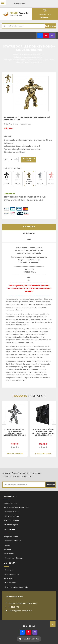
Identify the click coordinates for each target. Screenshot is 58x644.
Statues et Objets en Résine (32, 55)
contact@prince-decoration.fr (20, 611)
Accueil (16, 55)
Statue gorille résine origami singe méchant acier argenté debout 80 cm (15, 432)
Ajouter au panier (29, 160)
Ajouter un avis (25, 124)
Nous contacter (11, 503)
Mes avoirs (9, 579)
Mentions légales (12, 525)
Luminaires (9, 554)
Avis (29, 239)
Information (29, 233)
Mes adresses (10, 583)
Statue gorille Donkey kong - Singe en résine (20, 60)
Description (29, 227)
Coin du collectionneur (14, 558)
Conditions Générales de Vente (17, 508)
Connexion (9, 570)
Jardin (8, 545)
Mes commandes (12, 574)
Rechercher (50, 26)
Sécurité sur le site (12, 520)
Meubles (8, 549)
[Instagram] (52, 36)
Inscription (51, 485)
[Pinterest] (46, 36)
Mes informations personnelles (17, 587)
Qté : (6, 160)
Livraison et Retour (12, 512)
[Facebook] (40, 36)
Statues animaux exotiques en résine (28, 57)
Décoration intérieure (13, 541)
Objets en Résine (11, 537)
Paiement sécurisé (12, 516)
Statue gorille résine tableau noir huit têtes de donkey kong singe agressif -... (43, 432)
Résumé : (8, 136)
